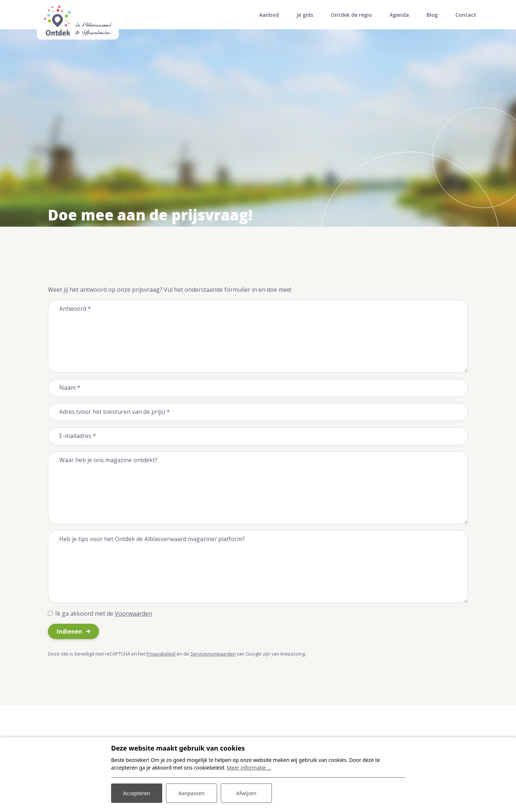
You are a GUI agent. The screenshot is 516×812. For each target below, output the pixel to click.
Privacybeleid (161, 654)
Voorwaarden (133, 613)
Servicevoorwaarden (213, 654)
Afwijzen (246, 793)
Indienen (69, 631)
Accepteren (137, 793)
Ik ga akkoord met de (104, 613)
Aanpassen (191, 793)
